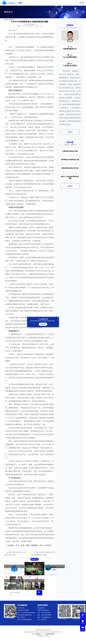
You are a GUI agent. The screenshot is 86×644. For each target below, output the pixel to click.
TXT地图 (46, 636)
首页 (7, 20)
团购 (28, 545)
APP (41, 545)
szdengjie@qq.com (46, 617)
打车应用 (48, 545)
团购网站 (34, 545)
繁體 (20, 3)
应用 (23, 545)
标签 (12, 545)
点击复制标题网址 (31, 24)
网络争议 (12, 20)
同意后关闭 (43, 324)
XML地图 (40, 636)
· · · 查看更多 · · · (70, 132)
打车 (18, 545)
